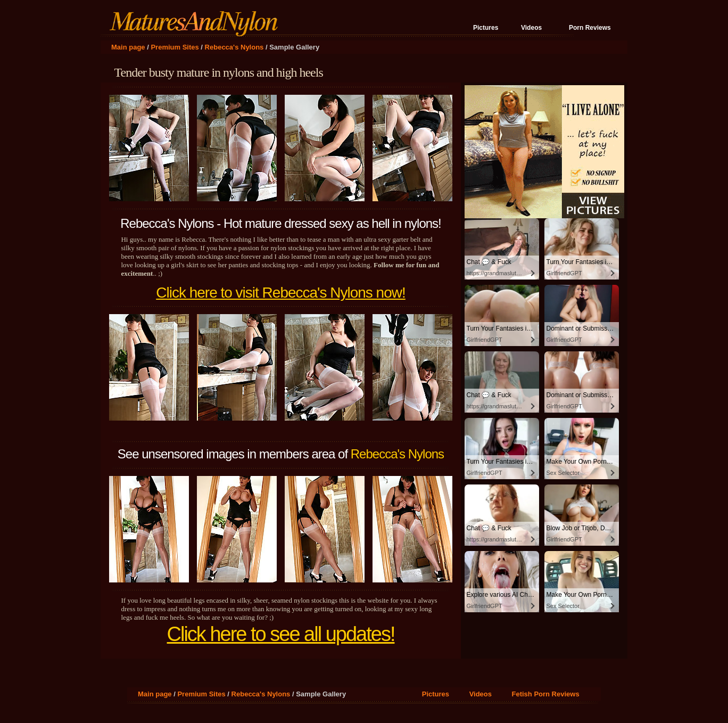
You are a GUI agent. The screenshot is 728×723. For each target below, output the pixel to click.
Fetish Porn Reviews (545, 694)
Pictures (486, 28)
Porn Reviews (590, 28)
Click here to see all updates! (281, 634)
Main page (128, 47)
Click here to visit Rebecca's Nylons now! (281, 293)
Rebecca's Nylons (234, 47)
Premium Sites (175, 47)
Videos (531, 28)
